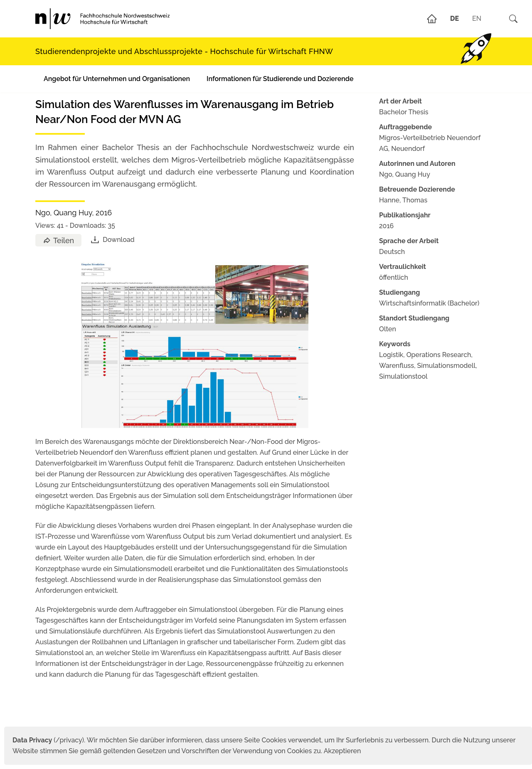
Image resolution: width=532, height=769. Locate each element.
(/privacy (47, 740)
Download (112, 240)
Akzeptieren (342, 751)
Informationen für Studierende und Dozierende (280, 79)
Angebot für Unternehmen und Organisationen (117, 79)
